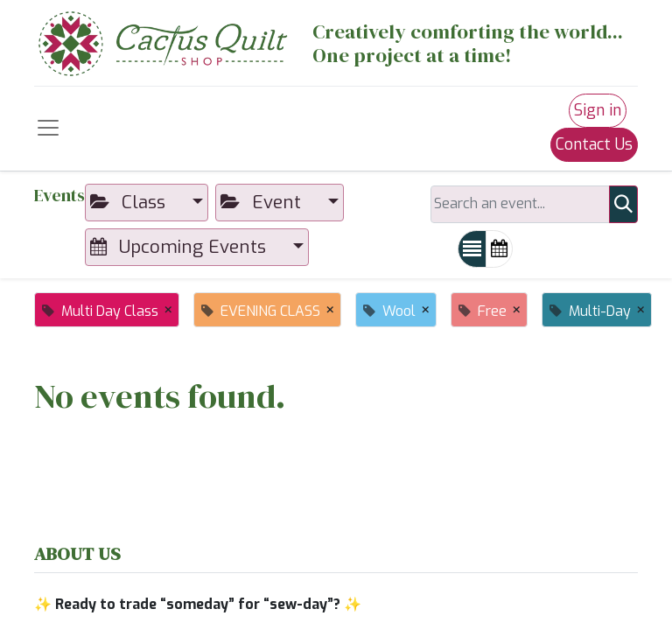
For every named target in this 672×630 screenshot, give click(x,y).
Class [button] (130, 202)
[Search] (623, 204)
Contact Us (594, 144)
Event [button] (263, 202)
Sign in (598, 110)
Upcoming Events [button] (181, 247)
